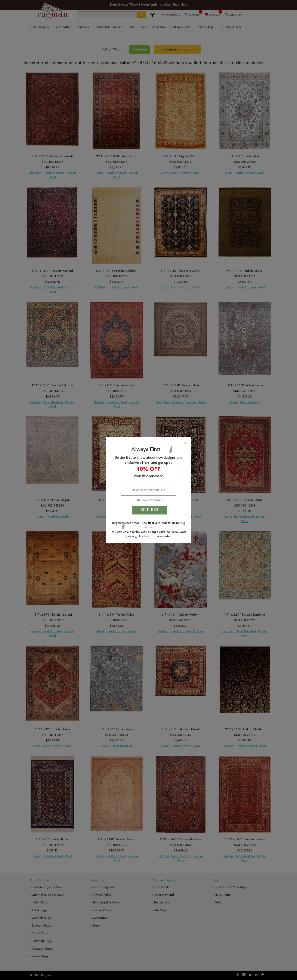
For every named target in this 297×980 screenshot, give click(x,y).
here (148, 537)
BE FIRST (149, 510)
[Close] (149, 443)
